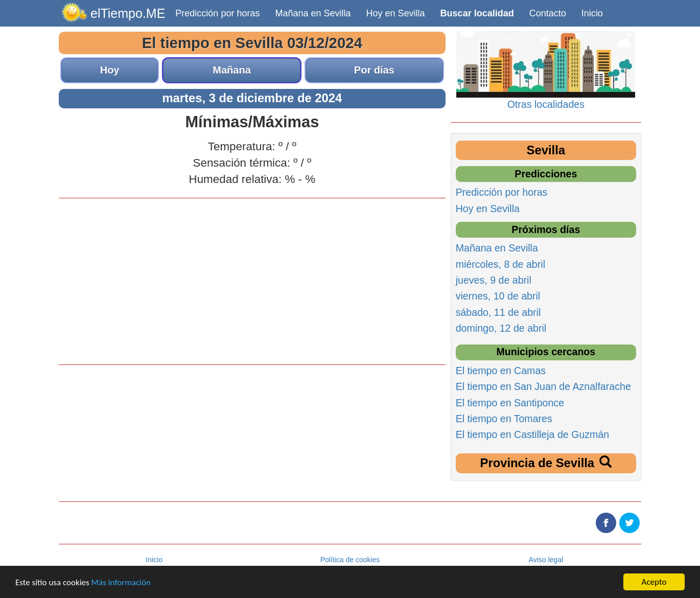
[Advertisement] (252, 280)
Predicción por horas (217, 13)
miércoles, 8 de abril (500, 264)
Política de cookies (350, 560)
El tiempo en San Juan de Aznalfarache (543, 386)
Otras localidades (546, 104)
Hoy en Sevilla (396, 13)
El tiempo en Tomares (504, 419)
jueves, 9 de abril (494, 280)
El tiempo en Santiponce (510, 403)
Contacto (548, 13)
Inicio (592, 13)
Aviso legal (546, 560)
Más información (121, 582)
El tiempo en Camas (501, 371)
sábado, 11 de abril (498, 312)
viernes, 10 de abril (498, 296)
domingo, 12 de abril (501, 328)
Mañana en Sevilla (313, 13)
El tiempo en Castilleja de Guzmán (533, 434)
